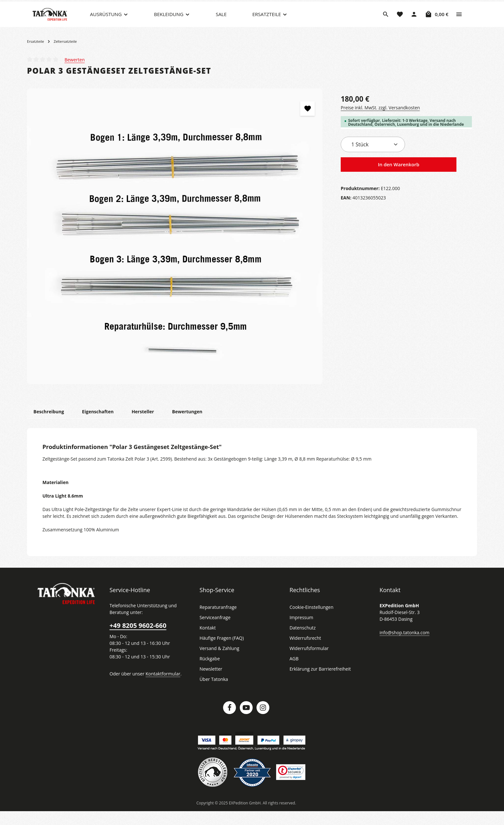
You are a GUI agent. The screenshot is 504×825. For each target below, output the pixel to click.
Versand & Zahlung (219, 662)
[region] (175, 250)
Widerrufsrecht (304, 652)
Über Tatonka (213, 693)
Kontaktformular (160, 687)
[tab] (48, 425)
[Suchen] (386, 21)
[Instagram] (263, 721)
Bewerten (74, 73)
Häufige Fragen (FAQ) (222, 652)
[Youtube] (246, 721)
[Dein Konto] (414, 21)
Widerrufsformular (307, 662)
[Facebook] (230, 721)
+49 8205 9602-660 (138, 639)
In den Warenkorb (399, 178)
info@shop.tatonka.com (403, 646)
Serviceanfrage (215, 631)
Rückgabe (210, 672)
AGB (294, 672)
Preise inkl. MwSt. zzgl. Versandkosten (379, 121)
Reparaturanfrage (217, 621)
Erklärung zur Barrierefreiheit (318, 683)
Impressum (301, 631)
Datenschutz (302, 641)
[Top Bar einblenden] (459, 21)
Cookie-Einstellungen (311, 621)
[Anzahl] (373, 158)
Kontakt (207, 641)
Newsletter (210, 683)
